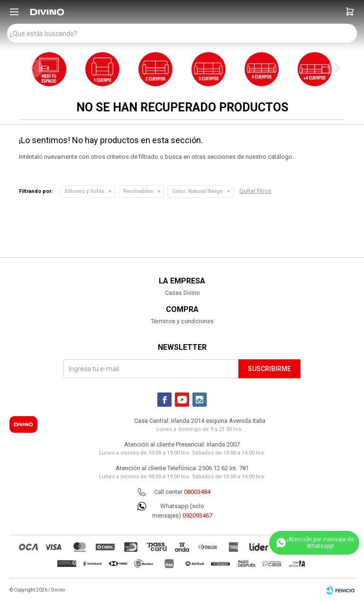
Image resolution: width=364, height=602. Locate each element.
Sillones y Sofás (84, 191)
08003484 (197, 492)
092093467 (197, 515)
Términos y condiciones (182, 321)
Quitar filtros (255, 191)
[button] (350, 12)
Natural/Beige (197, 191)
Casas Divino (182, 293)
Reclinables (138, 191)
